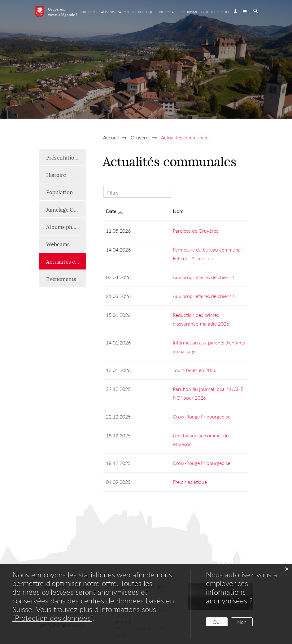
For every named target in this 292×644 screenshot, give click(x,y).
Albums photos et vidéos (66, 226)
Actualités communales (66, 261)
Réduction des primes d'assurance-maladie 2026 (188, 315)
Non (242, 622)
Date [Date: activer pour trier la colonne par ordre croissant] (111, 211)
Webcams (58, 244)
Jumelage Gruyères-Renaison (66, 209)
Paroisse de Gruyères (159, 231)
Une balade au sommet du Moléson (175, 409)
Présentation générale (66, 157)
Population (59, 192)
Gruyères (89, 12)
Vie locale (168, 12)
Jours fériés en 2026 (158, 353)
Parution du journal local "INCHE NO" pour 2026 (189, 372)
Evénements (61, 278)
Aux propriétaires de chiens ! (167, 277)
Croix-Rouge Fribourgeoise (165, 390)
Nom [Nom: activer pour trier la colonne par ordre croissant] (142, 211)
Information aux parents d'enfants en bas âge (185, 334)
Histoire (56, 174)
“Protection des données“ (52, 618)
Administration (115, 12)
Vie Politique (144, 12)
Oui (217, 622)
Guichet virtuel (216, 12)
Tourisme (189, 12)
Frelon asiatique (154, 447)
